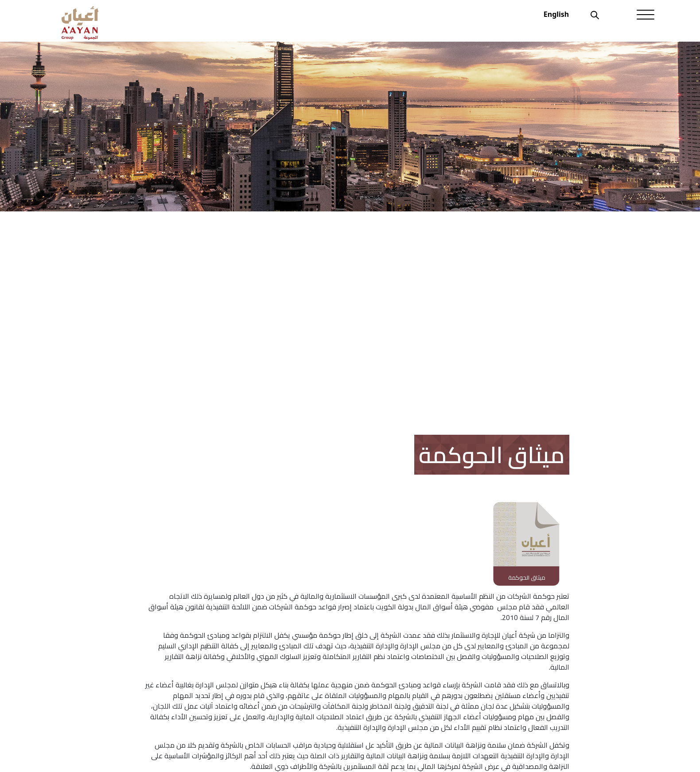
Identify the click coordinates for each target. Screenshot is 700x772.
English (556, 14)
